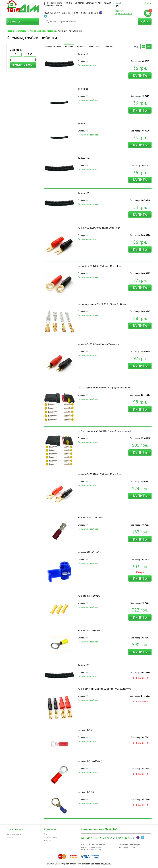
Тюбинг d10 (84, 158)
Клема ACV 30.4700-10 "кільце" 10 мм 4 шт (100, 266)
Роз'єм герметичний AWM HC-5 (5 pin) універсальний (105, 388)
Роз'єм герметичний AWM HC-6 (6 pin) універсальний (105, 431)
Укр (118, 3)
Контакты (79, 3)
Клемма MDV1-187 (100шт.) (92, 518)
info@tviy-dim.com (127, 847)
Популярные (95, 47)
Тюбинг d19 (84, 193)
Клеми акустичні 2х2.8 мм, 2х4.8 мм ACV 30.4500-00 (104, 689)
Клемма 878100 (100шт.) (90, 552)
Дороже (81, 47)
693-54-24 (70, 13)
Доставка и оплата (53, 3)
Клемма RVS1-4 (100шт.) (90, 761)
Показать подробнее (88, 65)
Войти (148, 3)
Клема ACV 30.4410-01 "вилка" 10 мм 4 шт (99, 228)
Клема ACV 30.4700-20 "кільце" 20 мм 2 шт (100, 474)
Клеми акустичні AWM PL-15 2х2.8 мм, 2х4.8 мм (102, 304)
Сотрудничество (94, 3)
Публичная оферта (53, 5)
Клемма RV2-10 (86, 792)
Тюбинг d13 (84, 54)
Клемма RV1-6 (85, 730)
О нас (46, 834)
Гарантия (68, 3)
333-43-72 (89, 13)
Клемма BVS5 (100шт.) (89, 596)
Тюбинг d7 (83, 124)
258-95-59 (52, 13)
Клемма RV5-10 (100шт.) (90, 631)
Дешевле (69, 47)
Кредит (107, 3)
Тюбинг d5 (83, 89)
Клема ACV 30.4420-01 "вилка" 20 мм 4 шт (99, 344)
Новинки (109, 47)
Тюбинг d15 (84, 665)
